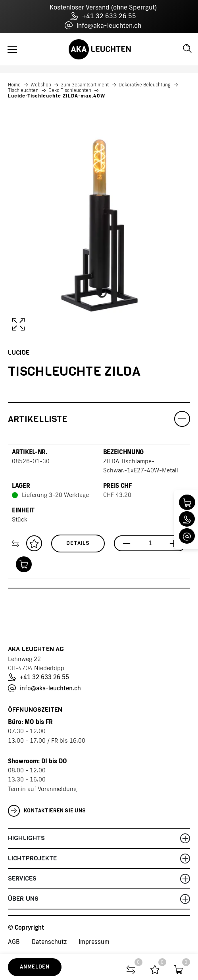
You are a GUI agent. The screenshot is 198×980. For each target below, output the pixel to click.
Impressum (94, 942)
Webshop (41, 85)
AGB (14, 942)
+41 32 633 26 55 (103, 16)
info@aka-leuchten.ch (103, 25)
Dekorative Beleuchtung (145, 85)
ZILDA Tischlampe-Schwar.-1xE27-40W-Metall (141, 466)
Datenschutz (49, 942)
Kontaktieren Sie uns (47, 811)
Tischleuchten (23, 90)
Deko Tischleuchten (70, 90)
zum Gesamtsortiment (85, 85)
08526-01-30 (31, 461)
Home (14, 85)
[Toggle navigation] (12, 50)
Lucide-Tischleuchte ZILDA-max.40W (57, 96)
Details (78, 543)
